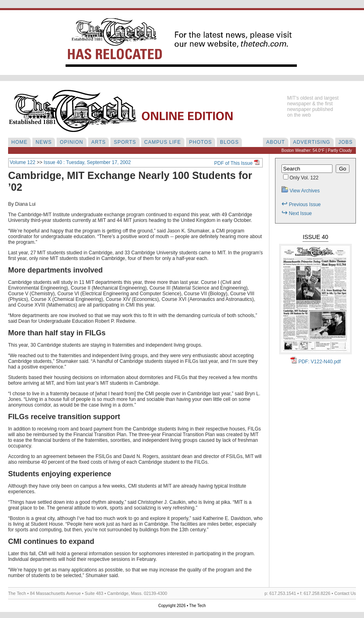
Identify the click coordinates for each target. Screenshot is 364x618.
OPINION (72, 142)
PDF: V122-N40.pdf (316, 362)
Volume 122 (22, 162)
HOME (19, 142)
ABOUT (275, 142)
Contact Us (345, 593)
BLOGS (229, 142)
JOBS (346, 142)
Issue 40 (315, 237)
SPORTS (125, 142)
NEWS (44, 142)
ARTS (99, 142)
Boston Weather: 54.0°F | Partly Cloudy (317, 150)
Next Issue (297, 213)
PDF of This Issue (237, 163)
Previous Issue (301, 205)
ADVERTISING (312, 142)
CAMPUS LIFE (163, 142)
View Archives (301, 191)
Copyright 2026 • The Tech (182, 606)
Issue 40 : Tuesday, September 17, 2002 (87, 162)
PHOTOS (201, 142)
